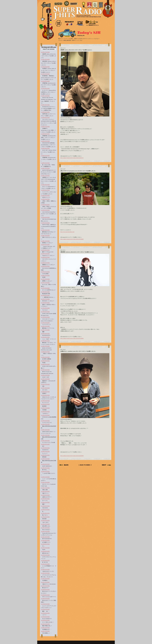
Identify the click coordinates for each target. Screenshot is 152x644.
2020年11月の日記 (45, 96)
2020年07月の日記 (45, 127)
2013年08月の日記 (45, 499)
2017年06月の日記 (45, 303)
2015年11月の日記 (45, 384)
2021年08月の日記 (45, 67)
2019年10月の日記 (45, 185)
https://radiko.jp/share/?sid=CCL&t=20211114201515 (72, 158)
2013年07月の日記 (45, 502)
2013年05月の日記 (45, 510)
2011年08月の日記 (45, 595)
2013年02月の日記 (45, 520)
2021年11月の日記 (45, 52)
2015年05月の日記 (45, 408)
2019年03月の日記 (45, 223)
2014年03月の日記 (45, 468)
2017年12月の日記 (45, 279)
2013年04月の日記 (45, 513)
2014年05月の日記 (45, 459)
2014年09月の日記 (45, 444)
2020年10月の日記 (45, 105)
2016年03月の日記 (45, 364)
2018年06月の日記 (45, 257)
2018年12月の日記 (45, 236)
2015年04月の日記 (45, 412)
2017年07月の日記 (45, 299)
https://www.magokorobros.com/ (67, 232)
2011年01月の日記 (45, 624)
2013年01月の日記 (45, 524)
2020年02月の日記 (45, 156)
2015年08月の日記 (45, 395)
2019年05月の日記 (45, 210)
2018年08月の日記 (45, 250)
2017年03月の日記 (45, 317)
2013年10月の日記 (45, 491)
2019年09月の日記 (45, 190)
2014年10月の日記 (45, 441)
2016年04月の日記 (45, 361)
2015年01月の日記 (45, 424)
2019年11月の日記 (45, 176)
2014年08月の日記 (45, 448)
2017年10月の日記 (45, 288)
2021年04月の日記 (45, 88)
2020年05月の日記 (45, 141)
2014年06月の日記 (45, 455)
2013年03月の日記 (45, 517)
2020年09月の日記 (45, 112)
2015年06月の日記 (45, 404)
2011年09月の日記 (45, 590)
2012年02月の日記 (45, 569)
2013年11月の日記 (45, 488)
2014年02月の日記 (45, 471)
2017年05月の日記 (45, 308)
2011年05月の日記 (45, 609)
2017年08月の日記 (45, 295)
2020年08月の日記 (45, 118)
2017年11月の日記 (45, 283)
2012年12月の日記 (45, 528)
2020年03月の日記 (45, 148)
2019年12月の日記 (45, 168)
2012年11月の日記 (45, 531)
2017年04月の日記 (45, 312)
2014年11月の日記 (45, 435)
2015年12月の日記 (45, 379)
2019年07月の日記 (45, 199)
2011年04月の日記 (45, 613)
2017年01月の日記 (45, 323)
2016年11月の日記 (45, 330)
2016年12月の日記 (45, 326)
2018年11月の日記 (45, 241)
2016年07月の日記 (45, 346)
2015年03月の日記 (45, 415)
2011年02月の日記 (45, 620)
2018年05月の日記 (45, 263)
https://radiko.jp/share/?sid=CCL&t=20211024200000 (72, 456)
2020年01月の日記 (45, 163)
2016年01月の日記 (45, 375)
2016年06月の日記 (45, 352)
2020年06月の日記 (45, 134)
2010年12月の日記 (45, 628)
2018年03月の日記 (45, 272)
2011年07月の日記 (45, 599)
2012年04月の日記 (45, 560)
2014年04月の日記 (45, 464)
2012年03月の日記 (45, 564)
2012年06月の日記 (45, 551)
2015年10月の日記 (45, 388)
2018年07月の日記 (45, 254)
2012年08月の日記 (45, 544)
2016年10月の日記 (45, 334)
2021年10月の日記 (45, 59)
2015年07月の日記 (45, 401)
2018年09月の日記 (45, 245)
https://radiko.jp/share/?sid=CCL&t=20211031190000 (72, 338)
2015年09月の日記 (45, 392)
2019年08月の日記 (45, 196)
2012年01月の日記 (45, 573)
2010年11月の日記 (45, 631)
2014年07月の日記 (45, 451)
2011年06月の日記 (45, 604)
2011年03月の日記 (45, 617)
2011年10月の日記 (45, 586)
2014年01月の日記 (45, 477)
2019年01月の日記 (45, 230)
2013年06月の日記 (45, 506)
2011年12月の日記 (45, 579)
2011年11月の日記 (45, 582)
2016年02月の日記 (45, 370)
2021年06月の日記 (45, 81)
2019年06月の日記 (45, 205)
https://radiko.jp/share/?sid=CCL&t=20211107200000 (72, 239)
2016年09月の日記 (45, 337)
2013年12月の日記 (45, 482)
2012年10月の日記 (45, 537)
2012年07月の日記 (45, 548)
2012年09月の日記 (45, 540)
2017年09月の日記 (45, 292)
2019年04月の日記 (45, 217)
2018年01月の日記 (45, 275)
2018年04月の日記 (45, 266)
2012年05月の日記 (45, 555)
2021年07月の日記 (45, 74)
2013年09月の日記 (45, 495)
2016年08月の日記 (45, 341)
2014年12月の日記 (45, 430)
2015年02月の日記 (45, 421)
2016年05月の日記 (45, 357)
